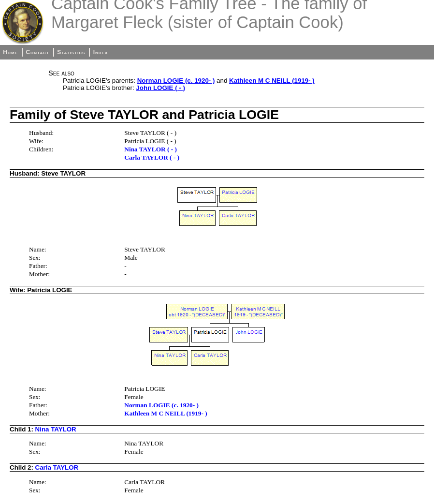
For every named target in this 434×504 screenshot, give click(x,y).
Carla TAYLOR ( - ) (152, 157)
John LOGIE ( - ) (160, 88)
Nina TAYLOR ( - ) (151, 149)
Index (101, 52)
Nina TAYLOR (56, 429)
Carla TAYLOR (57, 467)
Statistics (71, 52)
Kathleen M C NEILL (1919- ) (272, 81)
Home (10, 52)
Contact (37, 52)
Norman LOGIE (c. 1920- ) (176, 81)
